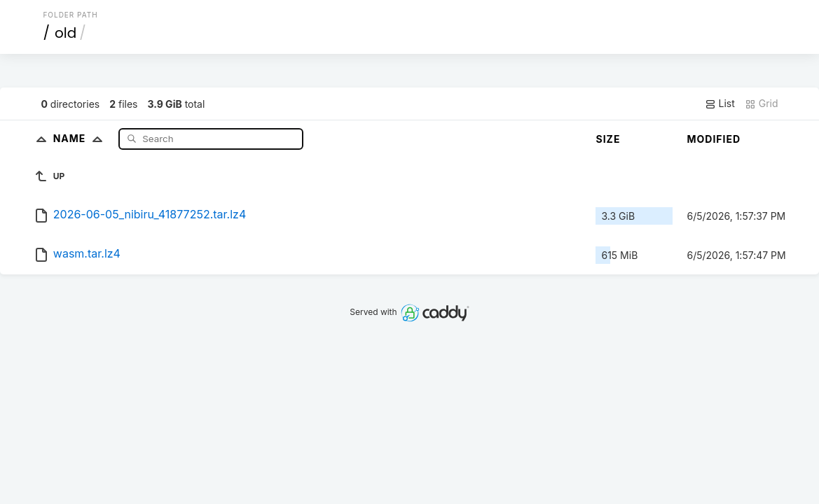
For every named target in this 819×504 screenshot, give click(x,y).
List (720, 104)
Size (608, 139)
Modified (714, 139)
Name (81, 138)
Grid (762, 104)
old (66, 33)
